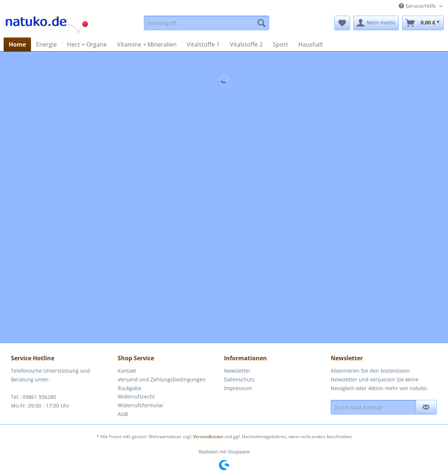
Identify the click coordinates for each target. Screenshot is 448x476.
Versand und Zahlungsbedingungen (162, 379)
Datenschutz (239, 379)
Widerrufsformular (141, 405)
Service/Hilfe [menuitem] (418, 6)
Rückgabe (129, 388)
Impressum (238, 388)
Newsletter (237, 371)
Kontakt (127, 371)
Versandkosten (208, 437)
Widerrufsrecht (136, 396)
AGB (123, 414)
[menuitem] (207, 23)
